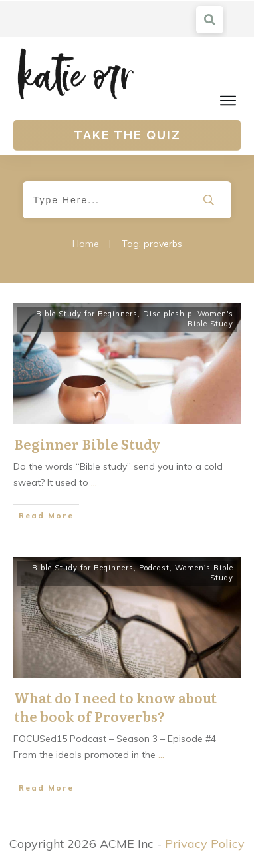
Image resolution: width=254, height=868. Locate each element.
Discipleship (168, 314)
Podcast (154, 568)
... (94, 482)
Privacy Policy (205, 844)
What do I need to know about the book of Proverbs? (115, 707)
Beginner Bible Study (87, 444)
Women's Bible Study (210, 319)
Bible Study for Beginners (87, 314)
